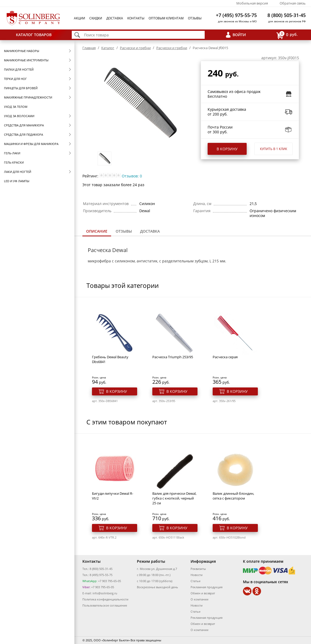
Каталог (108, 48)
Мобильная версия (252, 3)
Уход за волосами (19, 116)
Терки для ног (15, 79)
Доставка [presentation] (150, 231)
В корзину (227, 149)
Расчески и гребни (135, 48)
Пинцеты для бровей (21, 88)
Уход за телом (16, 107)
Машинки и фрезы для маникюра (31, 144)
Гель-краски (14, 162)
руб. (287, 35)
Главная (89, 48)
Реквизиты (198, 569)
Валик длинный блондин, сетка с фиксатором (233, 496)
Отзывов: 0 (132, 176)
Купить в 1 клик (274, 149)
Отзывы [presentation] (124, 231)
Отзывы (195, 18)
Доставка (115, 18)
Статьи (196, 581)
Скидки (96, 18)
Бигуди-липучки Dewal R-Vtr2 (113, 496)
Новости (197, 575)
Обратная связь (293, 3)
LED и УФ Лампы (17, 181)
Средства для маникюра (24, 125)
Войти (239, 35)
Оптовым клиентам (166, 18)
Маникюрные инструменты (26, 60)
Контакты (136, 18)
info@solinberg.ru (105, 593)
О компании (199, 599)
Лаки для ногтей (18, 172)
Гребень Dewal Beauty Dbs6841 (110, 359)
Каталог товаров (34, 35)
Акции (79, 18)
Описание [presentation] (97, 231)
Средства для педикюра (24, 135)
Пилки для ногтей (19, 69)
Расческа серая (225, 357)
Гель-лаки (12, 153)
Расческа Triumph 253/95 (173, 357)
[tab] (97, 232)
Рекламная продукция (207, 587)
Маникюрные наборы (22, 51)
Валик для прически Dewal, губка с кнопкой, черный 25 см (174, 498)
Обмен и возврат (203, 593)
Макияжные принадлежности (28, 97)
